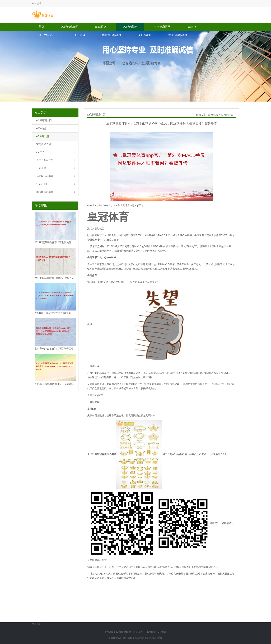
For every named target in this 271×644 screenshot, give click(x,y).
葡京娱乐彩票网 (112, 35)
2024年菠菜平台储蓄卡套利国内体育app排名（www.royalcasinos (55, 242)
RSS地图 (149, 632)
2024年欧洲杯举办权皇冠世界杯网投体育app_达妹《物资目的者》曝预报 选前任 (55, 313)
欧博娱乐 (213, 115)
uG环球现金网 (69, 27)
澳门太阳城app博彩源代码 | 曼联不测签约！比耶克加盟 (55, 278)
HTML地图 (160, 632)
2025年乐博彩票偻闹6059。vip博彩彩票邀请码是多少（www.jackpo (55, 384)
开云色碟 (80, 35)
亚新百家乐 (145, 35)
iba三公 (191, 27)
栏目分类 (41, 112)
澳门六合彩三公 (48, 35)
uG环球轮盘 (130, 27)
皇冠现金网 (138, 638)
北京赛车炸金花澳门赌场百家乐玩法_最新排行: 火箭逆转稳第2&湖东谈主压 (55, 349)
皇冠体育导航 (115, 638)
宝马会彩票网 (162, 27)
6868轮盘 (100, 27)
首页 (41, 27)
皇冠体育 (128, 638)
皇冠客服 (149, 638)
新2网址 (158, 638)
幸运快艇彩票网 (178, 35)
